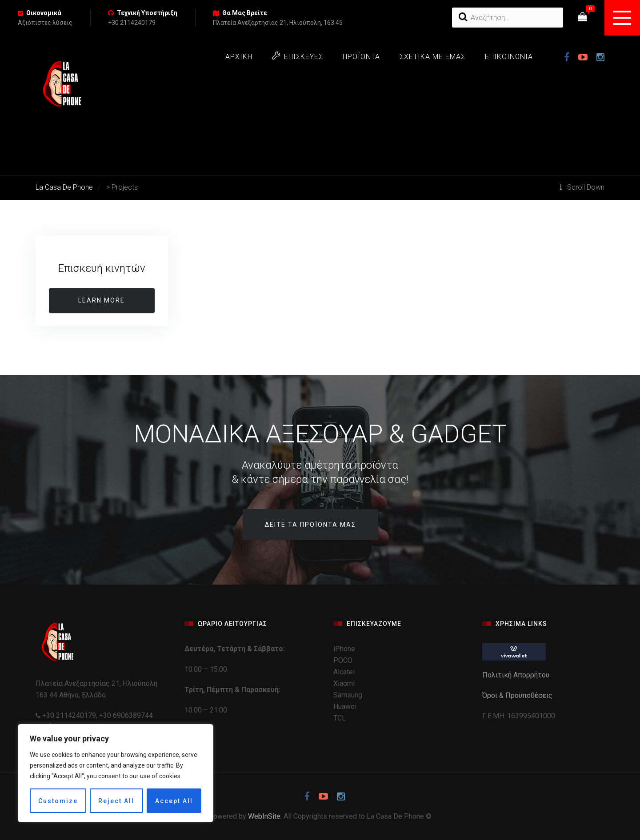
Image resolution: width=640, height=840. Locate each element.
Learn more (102, 300)
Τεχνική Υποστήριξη (147, 13)
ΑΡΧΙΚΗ (239, 57)
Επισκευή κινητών (102, 268)
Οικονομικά (44, 13)
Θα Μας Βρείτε (245, 13)
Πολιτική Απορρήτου (517, 675)
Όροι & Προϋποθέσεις (518, 695)
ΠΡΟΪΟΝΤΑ (361, 57)
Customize (58, 801)
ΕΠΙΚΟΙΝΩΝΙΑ (509, 57)
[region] (116, 773)
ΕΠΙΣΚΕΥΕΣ (298, 56)
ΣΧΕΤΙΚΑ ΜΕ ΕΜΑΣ (432, 57)
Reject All (116, 801)
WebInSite (264, 816)
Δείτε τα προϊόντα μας (310, 525)
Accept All (174, 801)
